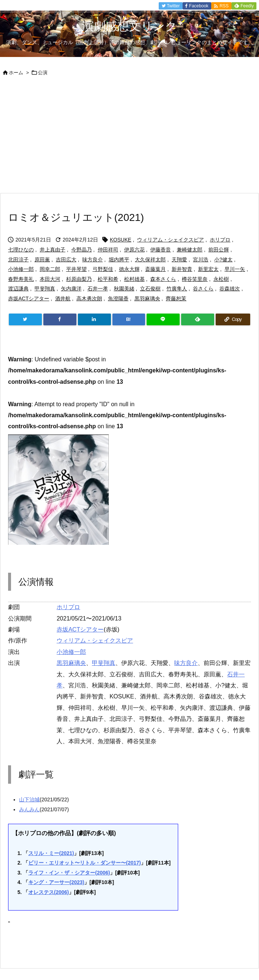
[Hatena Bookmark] (129, 319)
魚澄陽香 (118, 298)
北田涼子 (18, 260)
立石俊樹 (150, 289)
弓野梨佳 (103, 269)
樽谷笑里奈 (195, 279)
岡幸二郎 (50, 269)
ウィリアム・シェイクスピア (170, 240)
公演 (43, 73)
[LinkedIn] (94, 319)
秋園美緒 (124, 289)
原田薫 (42, 260)
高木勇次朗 (89, 298)
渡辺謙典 (18, 289)
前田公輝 (219, 250)
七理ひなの (21, 250)
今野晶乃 (82, 250)
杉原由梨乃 (79, 279)
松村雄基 (134, 279)
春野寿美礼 (21, 279)
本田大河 (50, 279)
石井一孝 (98, 289)
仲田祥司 (108, 250)
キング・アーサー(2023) (56, 882)
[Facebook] (60, 319)
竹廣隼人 (177, 289)
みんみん (29, 809)
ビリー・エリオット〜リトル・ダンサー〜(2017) (84, 863)
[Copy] (233, 319)
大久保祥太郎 (150, 260)
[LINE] (163, 319)
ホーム (16, 73)
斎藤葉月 (155, 269)
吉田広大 (66, 260)
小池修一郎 (21, 269)
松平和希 (108, 279)
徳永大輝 (129, 269)
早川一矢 (235, 269)
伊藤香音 (161, 250)
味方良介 (93, 260)
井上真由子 (53, 250)
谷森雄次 (230, 289)
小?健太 (223, 260)
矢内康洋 (71, 289)
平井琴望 (76, 269)
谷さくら (203, 289)
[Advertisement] (129, 137)
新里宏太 (208, 269)
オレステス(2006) (48, 892)
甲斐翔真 (45, 289)
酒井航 (63, 298)
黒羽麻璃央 (147, 298)
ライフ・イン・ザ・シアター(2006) (69, 873)
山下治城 (29, 800)
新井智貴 (182, 269)
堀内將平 (119, 260)
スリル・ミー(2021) (51, 853)
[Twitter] (25, 319)
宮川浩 (201, 260)
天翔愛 (179, 260)
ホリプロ (220, 240)
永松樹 (221, 279)
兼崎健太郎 (190, 250)
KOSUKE (120, 240)
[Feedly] (198, 319)
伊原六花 (134, 250)
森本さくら (163, 279)
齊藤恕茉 (176, 298)
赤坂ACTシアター (29, 298)
